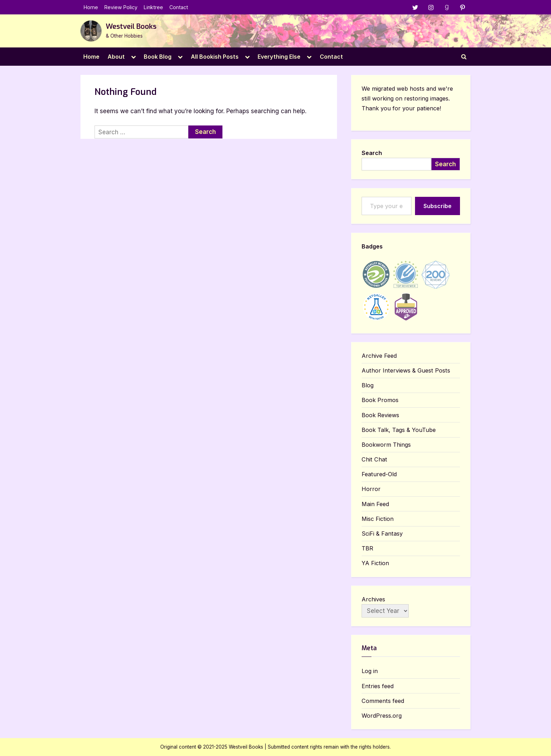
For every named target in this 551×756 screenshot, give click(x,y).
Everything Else (279, 57)
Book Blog (158, 57)
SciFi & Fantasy (382, 534)
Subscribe (437, 206)
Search (372, 153)
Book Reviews (380, 415)
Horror (371, 489)
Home (91, 7)
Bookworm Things (386, 445)
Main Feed (375, 504)
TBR (367, 548)
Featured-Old (379, 474)
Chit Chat (374, 459)
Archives (373, 599)
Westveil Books (131, 27)
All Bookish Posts (215, 57)
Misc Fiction (378, 519)
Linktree (153, 7)
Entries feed (378, 686)
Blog (368, 386)
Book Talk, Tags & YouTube (399, 430)
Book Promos (380, 400)
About (116, 57)
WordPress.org (382, 716)
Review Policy (121, 7)
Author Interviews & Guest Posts (406, 370)
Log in (370, 671)
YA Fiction (375, 563)
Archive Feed (379, 356)
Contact (179, 7)
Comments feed (383, 701)
